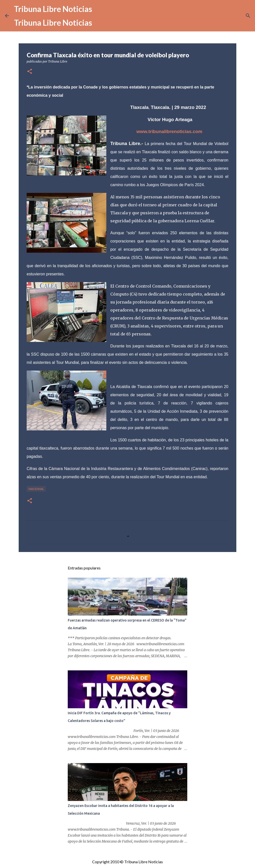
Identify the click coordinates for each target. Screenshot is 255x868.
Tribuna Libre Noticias (53, 9)
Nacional (36, 489)
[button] (30, 72)
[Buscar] (248, 16)
